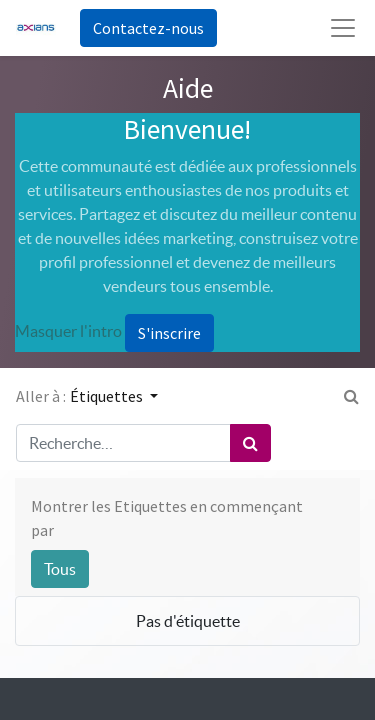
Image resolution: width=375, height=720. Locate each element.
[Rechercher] (250, 443)
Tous (60, 569)
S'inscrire (169, 333)
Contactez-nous (148, 28)
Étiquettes (108, 396)
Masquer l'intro (68, 331)
